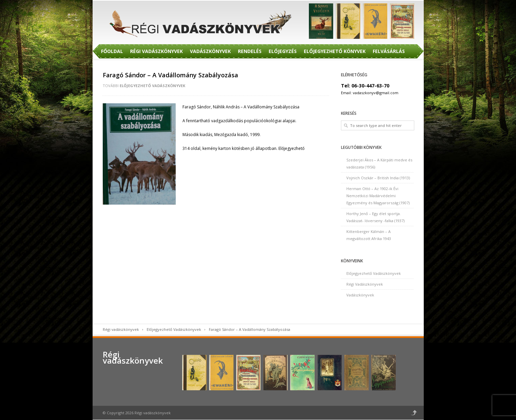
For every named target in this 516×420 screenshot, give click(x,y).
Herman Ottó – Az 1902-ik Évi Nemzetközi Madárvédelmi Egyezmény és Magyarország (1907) (378, 196)
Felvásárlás (389, 51)
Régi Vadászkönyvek (156, 51)
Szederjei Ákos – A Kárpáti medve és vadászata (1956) (379, 163)
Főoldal (112, 51)
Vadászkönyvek (210, 51)
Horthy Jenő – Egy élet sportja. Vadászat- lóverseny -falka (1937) (375, 217)
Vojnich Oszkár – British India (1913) (378, 178)
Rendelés (250, 51)
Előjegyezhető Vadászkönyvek (152, 86)
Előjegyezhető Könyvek (335, 51)
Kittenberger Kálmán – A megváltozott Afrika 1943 (369, 235)
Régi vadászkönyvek (121, 329)
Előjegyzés (283, 51)
